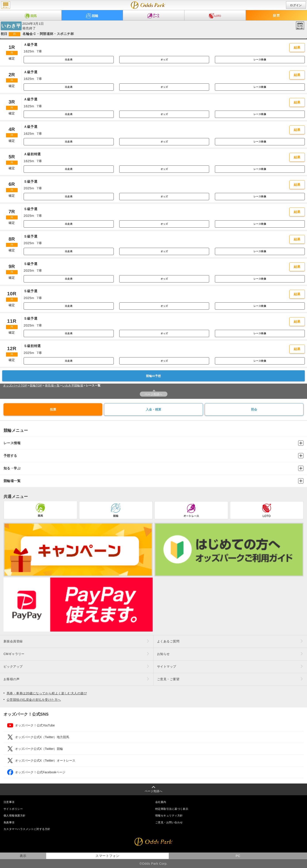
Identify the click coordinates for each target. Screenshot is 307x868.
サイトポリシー (13, 809)
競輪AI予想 (153, 376)
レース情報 (153, 443)
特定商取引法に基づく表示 (172, 809)
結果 (297, 48)
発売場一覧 (52, 385)
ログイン (296, 5)
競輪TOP (36, 385)
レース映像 (260, 60)
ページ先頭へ (154, 394)
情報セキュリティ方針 (169, 816)
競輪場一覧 (153, 481)
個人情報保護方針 (15, 816)
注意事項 (9, 802)
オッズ (164, 60)
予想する (153, 456)
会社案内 (161, 802)
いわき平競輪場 (73, 385)
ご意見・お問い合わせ (169, 822)
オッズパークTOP (15, 385)
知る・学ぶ (153, 468)
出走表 (69, 60)
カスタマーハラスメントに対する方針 (27, 829)
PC (238, 856)
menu (6, 5)
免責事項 (9, 822)
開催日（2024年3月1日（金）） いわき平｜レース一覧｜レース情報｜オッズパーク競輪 (148, 5)
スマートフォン (107, 856)
